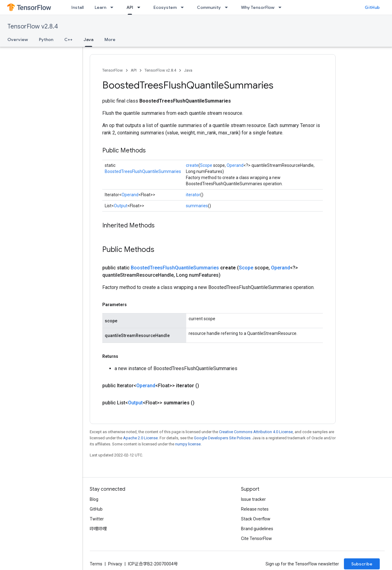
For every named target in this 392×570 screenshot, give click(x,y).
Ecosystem (165, 7)
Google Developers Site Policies (222, 438)
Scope (206, 165)
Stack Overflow (256, 519)
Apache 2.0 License (140, 438)
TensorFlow (113, 70)
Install (77, 7)
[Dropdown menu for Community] (228, 7)
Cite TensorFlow (256, 538)
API (134, 70)
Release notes (255, 509)
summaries (197, 206)
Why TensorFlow (258, 7)
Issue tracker (253, 499)
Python (46, 39)
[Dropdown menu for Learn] (114, 7)
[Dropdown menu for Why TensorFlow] (282, 7)
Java (188, 70)
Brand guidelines (257, 529)
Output (121, 206)
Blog (94, 499)
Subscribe (362, 564)
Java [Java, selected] (89, 39)
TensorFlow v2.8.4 (33, 26)
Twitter (97, 519)
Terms (96, 564)
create (192, 165)
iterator (193, 195)
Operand (235, 165)
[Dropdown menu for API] (141, 7)
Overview (18, 39)
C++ (68, 39)
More (110, 39)
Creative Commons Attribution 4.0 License (256, 432)
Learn (100, 7)
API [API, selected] (130, 7)
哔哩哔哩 (98, 529)
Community (209, 7)
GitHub (372, 7)
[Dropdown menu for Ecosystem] (184, 7)
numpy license (188, 444)
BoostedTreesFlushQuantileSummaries (143, 171)
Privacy (115, 564)
